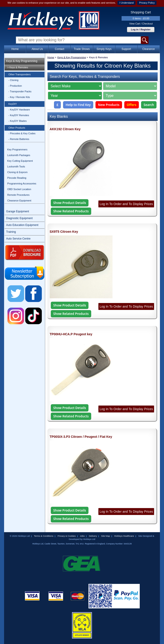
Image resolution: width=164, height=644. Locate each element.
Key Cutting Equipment (20, 161)
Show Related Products (71, 211)
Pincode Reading (17, 178)
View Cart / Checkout (141, 24)
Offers (132, 105)
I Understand (126, 3)
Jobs (82, 536)
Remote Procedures (18, 195)
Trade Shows (82, 49)
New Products (109, 105)
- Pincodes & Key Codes (22, 133)
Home (15, 49)
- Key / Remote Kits (19, 97)
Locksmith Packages (19, 155)
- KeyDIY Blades (18, 121)
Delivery (93, 536)
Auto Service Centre (18, 239)
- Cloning (13, 80)
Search (149, 105)
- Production (15, 86)
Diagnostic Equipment (19, 218)
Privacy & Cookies (67, 536)
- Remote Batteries (19, 139)
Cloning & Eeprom (17, 172)
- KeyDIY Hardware (19, 110)
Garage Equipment (18, 211)
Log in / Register (141, 29)
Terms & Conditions (44, 536)
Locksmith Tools (16, 167)
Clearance (148, 49)
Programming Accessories (22, 184)
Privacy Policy (147, 3)
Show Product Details (70, 203)
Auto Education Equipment (22, 225)
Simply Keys (104, 49)
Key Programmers (17, 149)
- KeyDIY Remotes (19, 115)
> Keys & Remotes (18, 67)
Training (11, 232)
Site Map (106, 536)
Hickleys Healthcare (124, 536)
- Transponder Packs (20, 91)
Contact (60, 49)
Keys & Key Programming (22, 61)
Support (126, 49)
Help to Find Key (78, 105)
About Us (37, 49)
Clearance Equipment (19, 201)
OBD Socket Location (19, 189)
